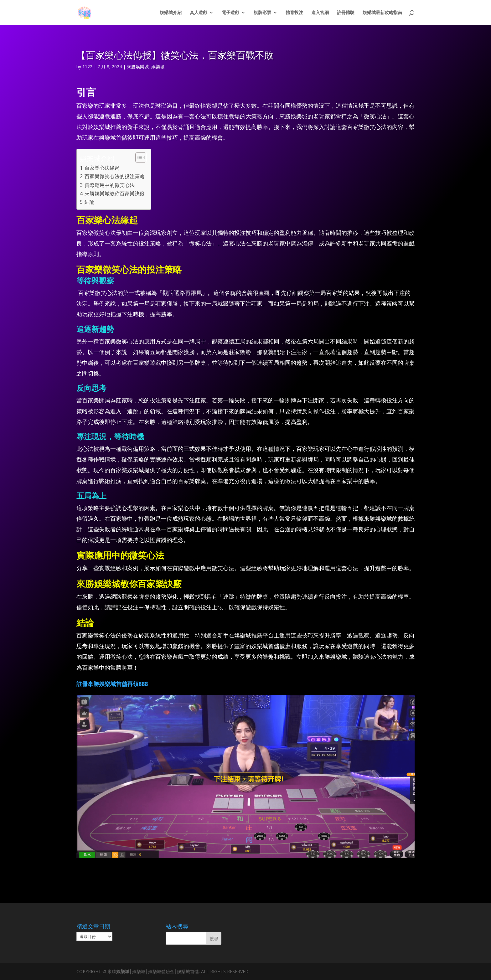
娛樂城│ (124, 971)
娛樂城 (158, 67)
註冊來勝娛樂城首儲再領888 (112, 684)
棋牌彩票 (262, 13)
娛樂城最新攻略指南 (382, 13)
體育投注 (294, 13)
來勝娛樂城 (138, 67)
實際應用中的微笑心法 (110, 185)
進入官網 (320, 13)
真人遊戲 (199, 13)
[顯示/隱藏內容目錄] (138, 157)
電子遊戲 (230, 13)
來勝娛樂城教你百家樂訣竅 (115, 193)
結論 (90, 202)
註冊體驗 (346, 13)
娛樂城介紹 (171, 13)
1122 (87, 67)
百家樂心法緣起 (102, 168)
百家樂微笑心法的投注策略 (115, 176)
